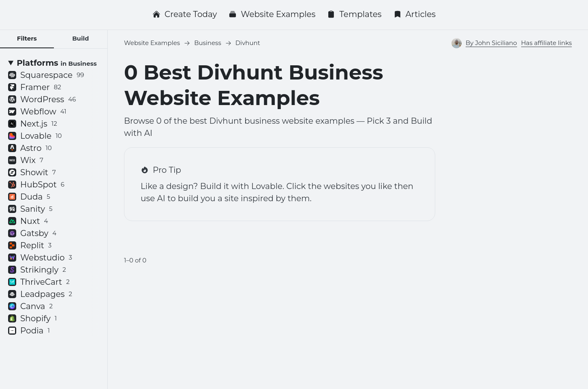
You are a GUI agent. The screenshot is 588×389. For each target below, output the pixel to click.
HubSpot (36, 185)
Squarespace (46, 75)
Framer (35, 87)
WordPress (42, 99)
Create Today (185, 14)
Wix (26, 160)
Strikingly (37, 270)
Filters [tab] (27, 38)
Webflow (37, 112)
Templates (354, 14)
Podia (29, 331)
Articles (415, 14)
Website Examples (272, 14)
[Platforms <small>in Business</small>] (54, 63)
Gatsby (32, 233)
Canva (30, 306)
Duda (29, 197)
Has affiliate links (546, 43)
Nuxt (28, 221)
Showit (32, 172)
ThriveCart (39, 282)
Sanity (30, 209)
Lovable (35, 136)
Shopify (32, 318)
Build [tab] (80, 38)
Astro (30, 148)
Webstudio (40, 258)
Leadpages (40, 294)
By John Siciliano (491, 43)
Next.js (33, 124)
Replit (30, 245)
